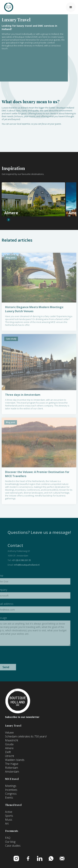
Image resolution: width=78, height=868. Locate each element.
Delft (8, 752)
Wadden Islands (15, 760)
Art (7, 824)
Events (9, 798)
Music (9, 820)
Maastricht (12, 740)
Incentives (11, 790)
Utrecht (10, 756)
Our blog (10, 842)
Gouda (9, 744)
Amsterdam (12, 772)
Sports (9, 816)
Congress (11, 794)
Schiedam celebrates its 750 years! (26, 736)
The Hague (12, 764)
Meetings (11, 786)
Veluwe (9, 733)
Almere (9, 748)
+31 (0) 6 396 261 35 (31, 560)
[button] (71, 7)
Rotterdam (12, 768)
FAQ (8, 838)
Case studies (13, 846)
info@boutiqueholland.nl (37, 565)
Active (9, 812)
